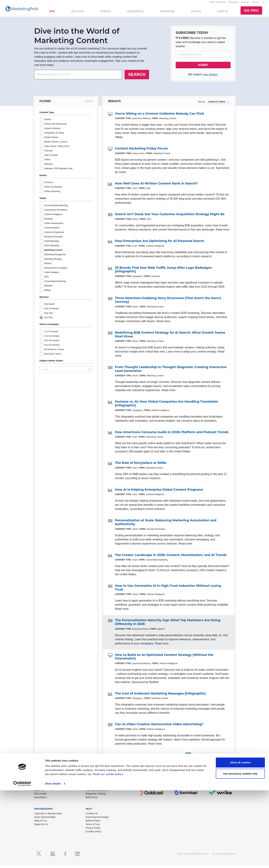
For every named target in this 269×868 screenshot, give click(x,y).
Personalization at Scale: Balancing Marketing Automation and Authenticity (166, 525)
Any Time (48, 321)
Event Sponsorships (45, 820)
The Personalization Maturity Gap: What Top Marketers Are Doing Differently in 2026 (168, 625)
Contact (256, 4)
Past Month (49, 307)
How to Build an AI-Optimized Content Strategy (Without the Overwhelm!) (164, 660)
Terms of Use (93, 827)
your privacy (210, 77)
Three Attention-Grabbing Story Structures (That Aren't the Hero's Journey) (168, 303)
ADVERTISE (167, 13)
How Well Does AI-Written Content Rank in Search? (156, 186)
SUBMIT (203, 68)
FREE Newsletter (218, 4)
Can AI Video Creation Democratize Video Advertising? (159, 727)
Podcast (245, 4)
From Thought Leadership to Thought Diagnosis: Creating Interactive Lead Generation (171, 372)
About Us (39, 793)
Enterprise (234, 4)
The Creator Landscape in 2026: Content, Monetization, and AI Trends (171, 558)
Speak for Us (41, 827)
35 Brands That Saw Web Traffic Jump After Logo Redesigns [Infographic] (163, 273)
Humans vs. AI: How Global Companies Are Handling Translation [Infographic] (167, 407)
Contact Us (92, 816)
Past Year (48, 316)
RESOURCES (135, 13)
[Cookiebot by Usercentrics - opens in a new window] (22, 861)
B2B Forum (92, 800)
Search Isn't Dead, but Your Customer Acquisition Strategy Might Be (170, 217)
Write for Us (40, 824)
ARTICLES (78, 13)
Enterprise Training (96, 797)
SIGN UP (223, 13)
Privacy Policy (93, 831)
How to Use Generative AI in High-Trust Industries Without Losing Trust (168, 591)
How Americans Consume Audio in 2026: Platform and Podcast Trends (172, 435)
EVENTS (106, 13)
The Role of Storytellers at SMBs (141, 466)
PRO (52, 13)
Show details (53, 861)
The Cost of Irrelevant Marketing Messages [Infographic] (160, 696)
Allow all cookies (240, 840)
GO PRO (251, 12)
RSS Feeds (40, 797)
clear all (89, 104)
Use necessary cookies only (240, 851)
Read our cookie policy (108, 852)
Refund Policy (93, 824)
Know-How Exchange (97, 820)
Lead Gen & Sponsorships (48, 816)
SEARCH (137, 77)
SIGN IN (196, 13)
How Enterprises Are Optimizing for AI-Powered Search (160, 244)
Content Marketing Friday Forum (141, 152)
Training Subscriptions (97, 793)
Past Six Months (52, 312)
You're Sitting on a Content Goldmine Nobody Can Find (159, 117)
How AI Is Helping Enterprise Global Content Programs (159, 493)
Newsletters (40, 800)
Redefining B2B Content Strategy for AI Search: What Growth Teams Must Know (170, 337)
